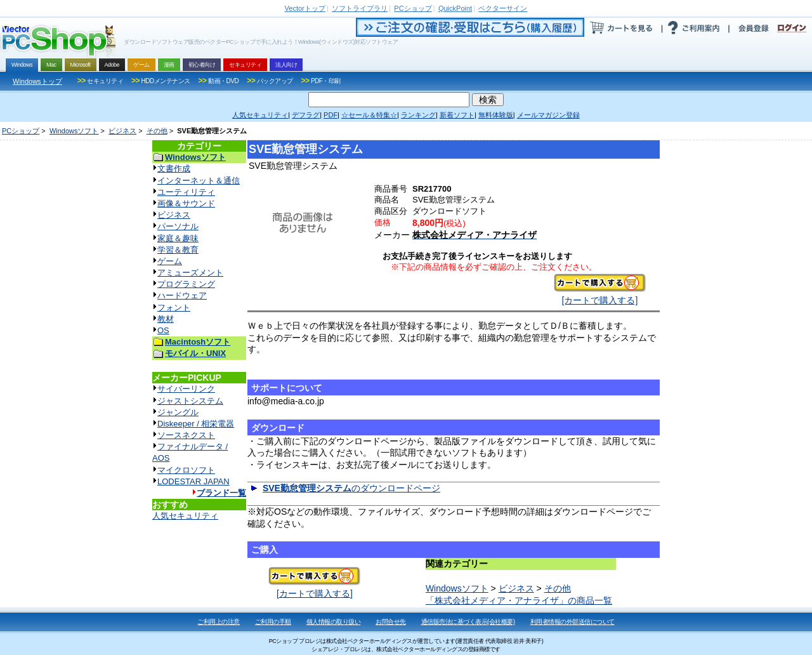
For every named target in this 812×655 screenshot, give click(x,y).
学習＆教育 (178, 250)
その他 (157, 131)
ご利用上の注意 (219, 622)
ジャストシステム (190, 401)
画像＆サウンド (186, 203)
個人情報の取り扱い (334, 622)
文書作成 (174, 169)
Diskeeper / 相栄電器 (196, 424)
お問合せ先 (391, 622)
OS (163, 330)
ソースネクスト (186, 435)
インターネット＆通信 (199, 181)
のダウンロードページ (351, 488)
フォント (174, 308)
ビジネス (122, 131)
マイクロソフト (186, 470)
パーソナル (178, 226)
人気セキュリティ (185, 516)
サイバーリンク (186, 389)
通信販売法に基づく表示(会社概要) (468, 622)
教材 (166, 319)
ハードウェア (182, 295)
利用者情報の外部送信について (573, 622)
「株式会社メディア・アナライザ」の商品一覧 (519, 600)
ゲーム (170, 261)
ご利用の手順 (273, 622)
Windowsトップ (37, 81)
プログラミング (186, 284)
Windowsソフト (74, 131)
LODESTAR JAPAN (193, 481)
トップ (305, 8)
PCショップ (21, 131)
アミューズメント (190, 273)
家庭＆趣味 (178, 238)
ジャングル (178, 412)
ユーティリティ (186, 192)
